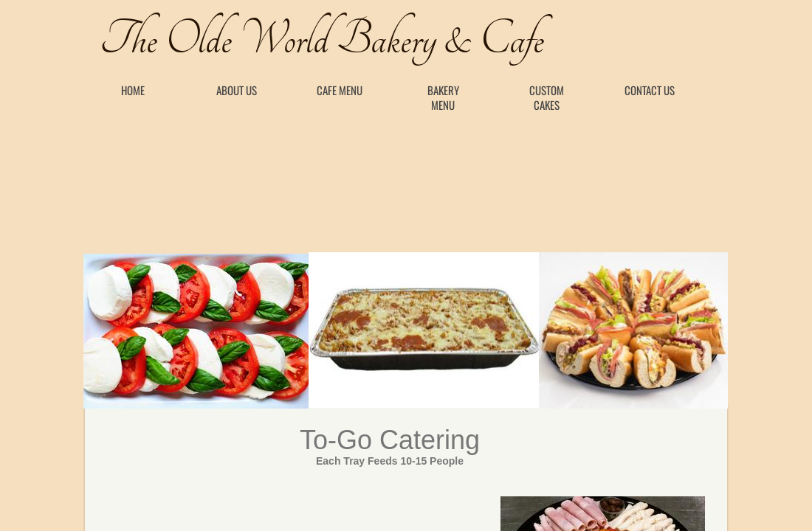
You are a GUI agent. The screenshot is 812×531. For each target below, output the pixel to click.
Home (133, 90)
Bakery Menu (443, 97)
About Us (237, 90)
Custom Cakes (547, 97)
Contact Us (650, 90)
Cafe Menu (340, 90)
